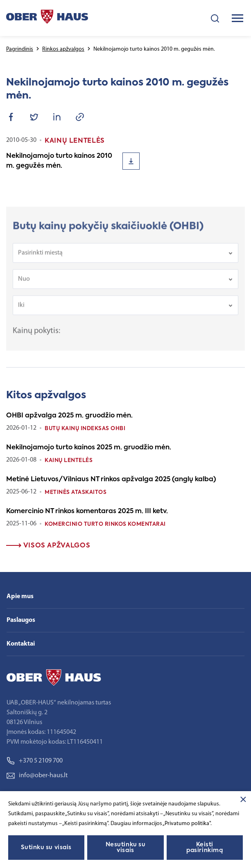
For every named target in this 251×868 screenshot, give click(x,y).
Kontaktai (21, 644)
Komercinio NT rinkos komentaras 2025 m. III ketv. (87, 511)
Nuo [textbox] (24, 283)
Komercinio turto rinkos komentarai (105, 524)
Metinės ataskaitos (76, 492)
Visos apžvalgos (48, 546)
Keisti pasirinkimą (205, 848)
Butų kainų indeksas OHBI (85, 429)
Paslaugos (21, 620)
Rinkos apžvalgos (63, 49)
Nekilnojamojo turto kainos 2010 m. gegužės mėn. (59, 161)
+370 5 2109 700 (35, 761)
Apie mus (20, 597)
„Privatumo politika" (187, 824)
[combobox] (125, 257)
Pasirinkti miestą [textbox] (40, 257)
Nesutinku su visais (126, 848)
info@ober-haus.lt (37, 776)
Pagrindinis (20, 49)
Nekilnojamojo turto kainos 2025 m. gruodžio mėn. (89, 448)
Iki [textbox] (21, 309)
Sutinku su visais (46, 848)
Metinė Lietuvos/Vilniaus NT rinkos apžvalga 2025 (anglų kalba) (111, 480)
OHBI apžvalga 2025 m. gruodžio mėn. (69, 416)
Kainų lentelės (69, 461)
